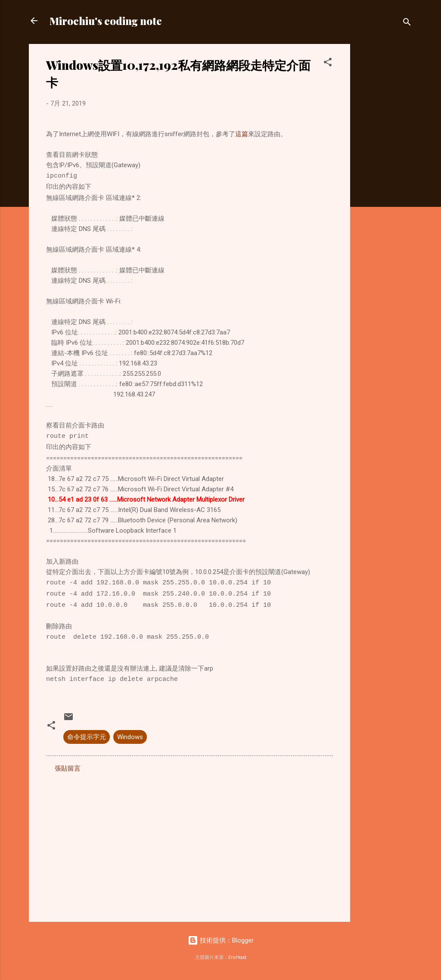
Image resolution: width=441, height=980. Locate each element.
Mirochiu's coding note (106, 21)
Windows (130, 737)
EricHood (237, 957)
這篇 (242, 134)
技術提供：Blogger (221, 940)
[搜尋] (407, 23)
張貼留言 (68, 768)
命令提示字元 (87, 737)
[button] (328, 64)
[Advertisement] (385, 173)
